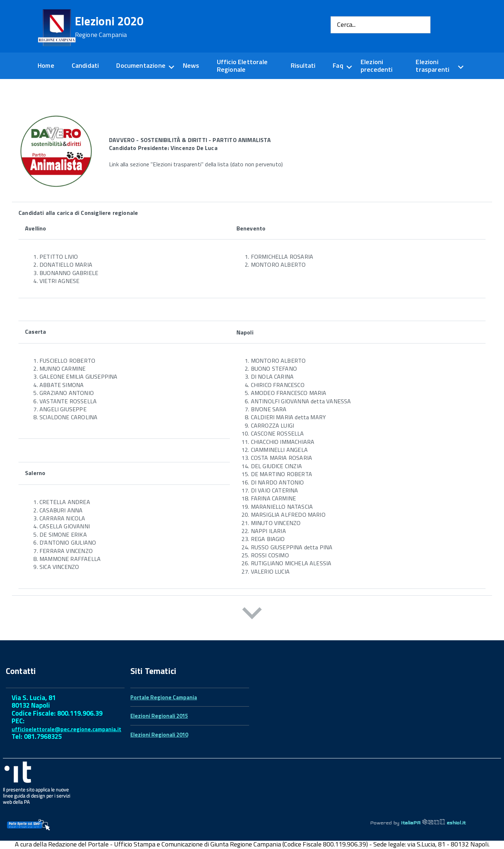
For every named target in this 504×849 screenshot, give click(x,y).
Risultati (303, 65)
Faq (338, 65)
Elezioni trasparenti (432, 66)
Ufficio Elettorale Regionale (242, 66)
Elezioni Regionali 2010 (159, 735)
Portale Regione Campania (164, 697)
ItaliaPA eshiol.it (433, 823)
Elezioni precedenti (377, 66)
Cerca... (346, 25)
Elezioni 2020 (109, 27)
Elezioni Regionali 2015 (159, 716)
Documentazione (141, 65)
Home (46, 65)
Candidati (85, 65)
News (191, 65)
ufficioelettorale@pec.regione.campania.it (66, 729)
